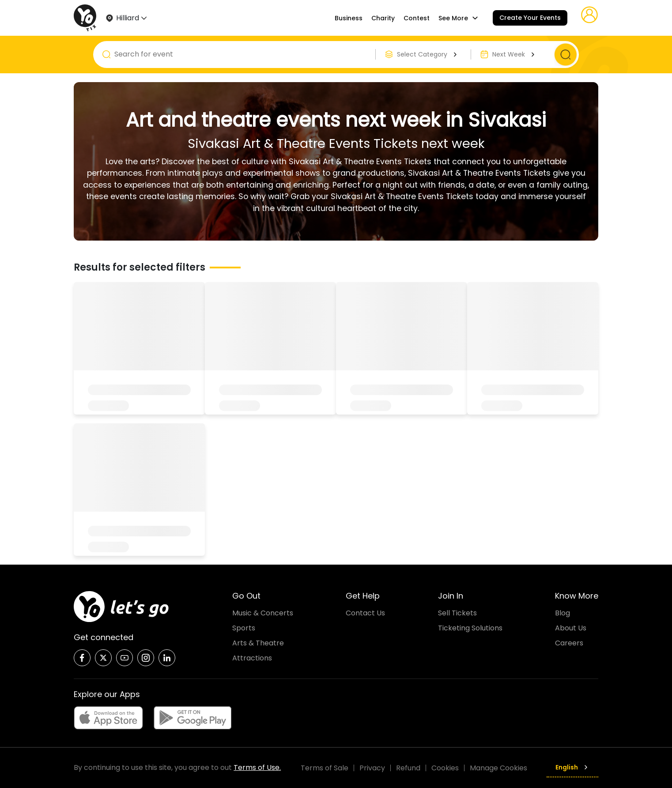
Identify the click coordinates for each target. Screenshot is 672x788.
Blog (563, 613)
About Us (571, 628)
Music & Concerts (263, 613)
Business (349, 18)
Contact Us (365, 613)
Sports (244, 628)
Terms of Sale (325, 768)
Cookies (445, 768)
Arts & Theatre (258, 643)
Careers (569, 643)
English (572, 767)
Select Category (428, 54)
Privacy (372, 768)
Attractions (252, 658)
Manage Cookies (498, 768)
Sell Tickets (457, 613)
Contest (417, 18)
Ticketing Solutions (470, 628)
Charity (383, 18)
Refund (408, 768)
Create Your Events (530, 18)
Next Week (515, 54)
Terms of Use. (257, 767)
